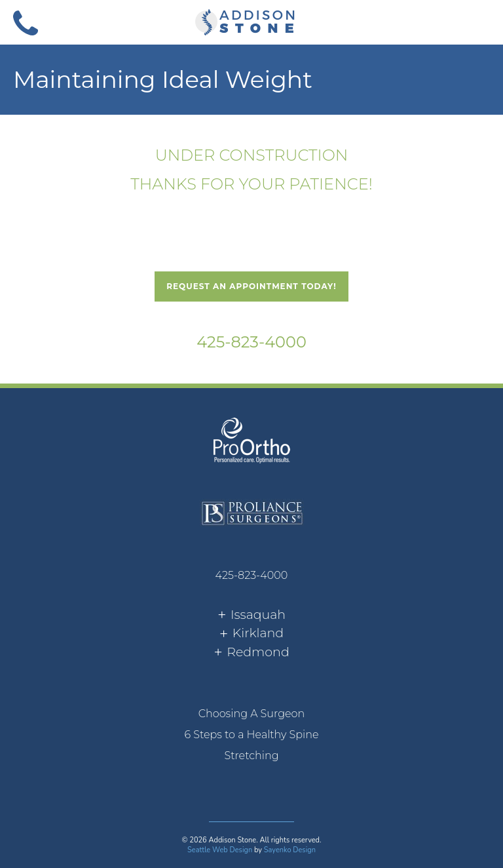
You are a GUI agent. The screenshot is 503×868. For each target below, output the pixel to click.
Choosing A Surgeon (252, 714)
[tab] (251, 615)
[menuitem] (251, 714)
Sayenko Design (290, 850)
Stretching (251, 756)
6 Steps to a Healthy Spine (251, 735)
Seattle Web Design (220, 850)
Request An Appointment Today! (251, 286)
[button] (477, 22)
